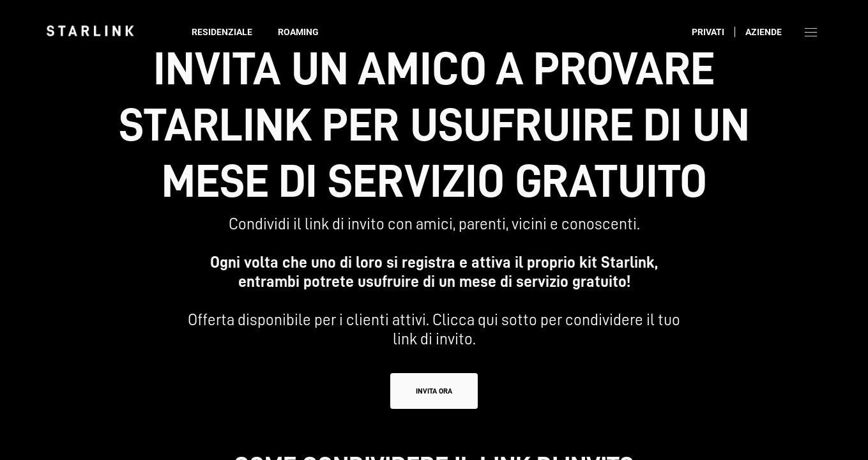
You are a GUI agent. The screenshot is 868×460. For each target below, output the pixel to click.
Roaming (298, 32)
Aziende (764, 32)
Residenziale (222, 32)
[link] (90, 31)
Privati (708, 32)
